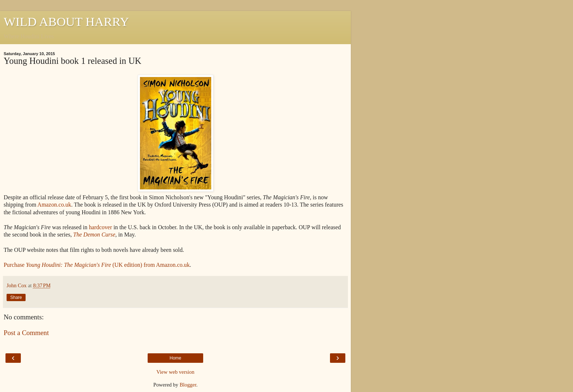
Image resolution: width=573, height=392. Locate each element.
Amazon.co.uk (54, 205)
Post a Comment (26, 333)
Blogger (188, 385)
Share (16, 297)
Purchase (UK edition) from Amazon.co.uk (97, 265)
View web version (175, 372)
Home (175, 358)
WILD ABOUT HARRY (66, 22)
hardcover (100, 227)
